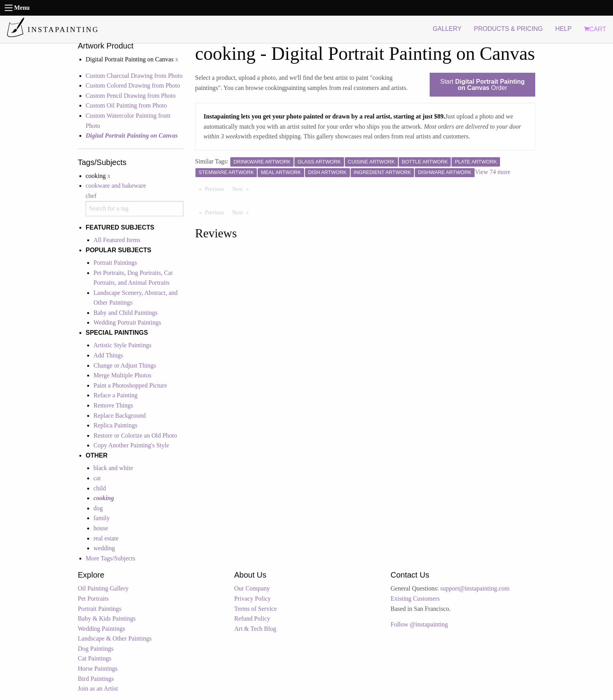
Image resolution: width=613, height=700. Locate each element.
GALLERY (447, 29)
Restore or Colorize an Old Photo (135, 435)
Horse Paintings (98, 669)
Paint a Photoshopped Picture (130, 385)
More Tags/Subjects (110, 558)
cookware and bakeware (116, 186)
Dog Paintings (96, 649)
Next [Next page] (242, 188)
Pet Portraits (93, 599)
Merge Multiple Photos (122, 375)
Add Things (108, 355)
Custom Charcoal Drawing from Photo (134, 76)
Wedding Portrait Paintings (127, 322)
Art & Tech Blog (255, 629)
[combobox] (134, 209)
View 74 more (493, 172)
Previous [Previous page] (216, 188)
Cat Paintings (95, 658)
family (102, 518)
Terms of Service (255, 609)
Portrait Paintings (115, 263)
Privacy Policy (253, 599)
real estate (106, 538)
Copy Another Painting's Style (131, 445)
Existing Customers (415, 599)
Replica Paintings (115, 425)
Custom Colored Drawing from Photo (133, 85)
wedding (104, 548)
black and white (113, 468)
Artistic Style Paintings (122, 345)
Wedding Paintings (101, 629)
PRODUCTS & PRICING (508, 29)
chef (91, 196)
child (100, 488)
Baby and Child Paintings (125, 313)
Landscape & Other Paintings (115, 638)
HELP (563, 29)
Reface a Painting (116, 395)
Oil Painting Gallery (103, 588)
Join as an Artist (98, 688)
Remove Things (113, 405)
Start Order (482, 85)
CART (595, 29)
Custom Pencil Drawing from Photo (131, 96)
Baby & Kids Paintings (107, 618)
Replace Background (120, 416)
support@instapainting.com (475, 588)
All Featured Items (117, 240)
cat (97, 478)
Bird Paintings (96, 679)
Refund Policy (252, 618)
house (101, 528)
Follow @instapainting (419, 624)
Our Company (252, 588)
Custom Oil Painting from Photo (126, 105)
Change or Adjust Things (125, 365)
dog (98, 508)
